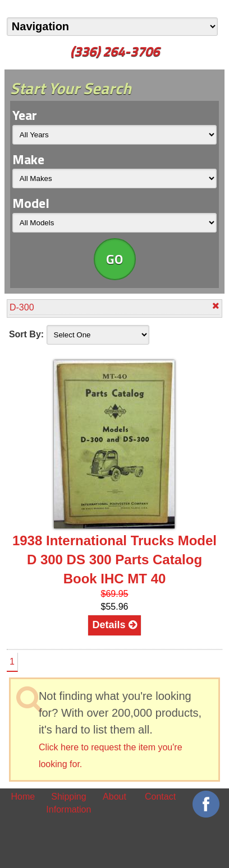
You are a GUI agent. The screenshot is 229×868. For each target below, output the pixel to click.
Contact (160, 797)
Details (114, 625)
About (114, 797)
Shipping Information (68, 803)
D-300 (114, 307)
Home (23, 797)
